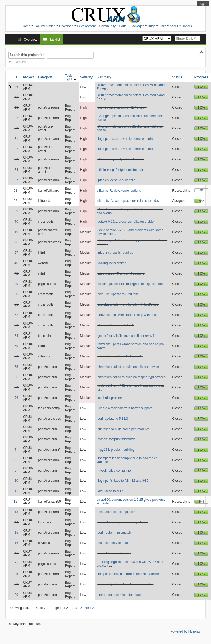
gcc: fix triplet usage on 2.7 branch (122, 107)
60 (16, 356)
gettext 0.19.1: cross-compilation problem (127, 222)
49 (16, 284)
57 (16, 180)
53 (16, 325)
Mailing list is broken (112, 263)
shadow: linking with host (115, 325)
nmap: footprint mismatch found (120, 595)
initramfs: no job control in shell (120, 356)
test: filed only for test (113, 543)
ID (15, 77)
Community (107, 26)
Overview (30, 40)
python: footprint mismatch (116, 439)
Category (45, 77)
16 (16, 543)
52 (16, 315)
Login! (203, 4)
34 (16, 170)
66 (16, 377)
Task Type (71, 77)
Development (86, 26)
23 (16, 128)
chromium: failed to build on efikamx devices (129, 367)
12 (15, 502)
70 (16, 222)
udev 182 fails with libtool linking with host (127, 315)
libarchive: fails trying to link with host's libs (128, 304)
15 (16, 533)
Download (66, 26)
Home (26, 26)
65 (16, 367)
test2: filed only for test (114, 553)
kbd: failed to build (111, 491)
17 (16, 553)
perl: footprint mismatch (114, 533)
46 (16, 87)
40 (16, 263)
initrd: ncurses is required (116, 253)
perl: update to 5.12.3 (113, 419)
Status (177, 77)
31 (16, 139)
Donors (187, 26)
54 (16, 336)
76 (16, 398)
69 (16, 211)
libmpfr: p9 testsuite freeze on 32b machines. (130, 574)
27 (16, 253)
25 (16, 574)
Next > (89, 608)
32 (16, 149)
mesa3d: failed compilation (117, 512)
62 (15, 201)
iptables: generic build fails (116, 180)
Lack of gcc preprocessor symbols (122, 522)
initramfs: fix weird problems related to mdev (128, 201)
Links (163, 26)
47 (16, 97)
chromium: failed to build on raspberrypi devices (132, 377)
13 (16, 512)
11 (16, 491)
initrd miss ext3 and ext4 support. (121, 273)
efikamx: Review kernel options (119, 191)
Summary (104, 77)
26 (16, 242)
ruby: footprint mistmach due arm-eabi (125, 584)
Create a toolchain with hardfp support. (125, 408)
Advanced (19, 62)
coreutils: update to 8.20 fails (118, 294)
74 (16, 387)
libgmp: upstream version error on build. (126, 139)
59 (16, 346)
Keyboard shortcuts (25, 624)
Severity (87, 77)
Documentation (45, 26)
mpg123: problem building (116, 450)
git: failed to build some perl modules (124, 429)
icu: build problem (110, 398)
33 (16, 159)
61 (15, 191)
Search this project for (27, 55)
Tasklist (55, 40)
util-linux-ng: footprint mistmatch (120, 159)
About (174, 26)
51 (16, 304)
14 (16, 522)
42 (16, 273)
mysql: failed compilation (115, 471)
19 (16, 232)
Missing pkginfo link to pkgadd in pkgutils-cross (131, 284)
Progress (201, 77)
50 (16, 294)
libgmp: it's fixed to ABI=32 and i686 (123, 481)
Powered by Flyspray (185, 631)
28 (16, 584)
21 (16, 564)
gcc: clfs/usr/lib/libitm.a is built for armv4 (126, 336)
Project (28, 77)
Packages (137, 26)
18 (16, 107)
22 (16, 118)
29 (16, 595)
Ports (123, 26)
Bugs (151, 26)
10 (16, 481)
